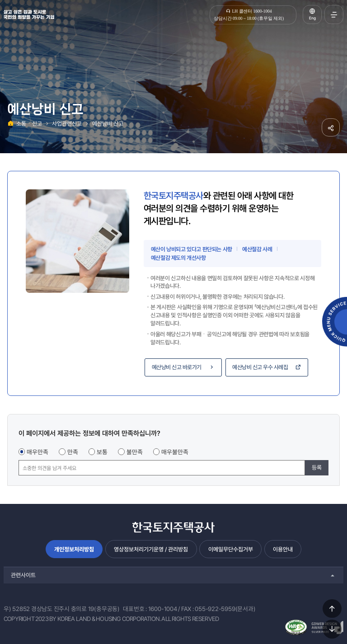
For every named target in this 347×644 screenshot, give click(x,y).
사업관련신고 (67, 124)
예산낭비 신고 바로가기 (183, 367)
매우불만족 (175, 452)
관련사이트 (23, 575)
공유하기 (331, 127)
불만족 (135, 452)
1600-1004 (163, 609)
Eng (312, 18)
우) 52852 (17, 609)
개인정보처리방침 (74, 549)
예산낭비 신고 (108, 124)
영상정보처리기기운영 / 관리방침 (151, 549)
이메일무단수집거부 (231, 549)
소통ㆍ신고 (29, 124)
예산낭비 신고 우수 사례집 (267, 367)
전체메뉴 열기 (334, 14)
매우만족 (38, 452)
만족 (73, 452)
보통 (102, 452)
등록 (317, 468)
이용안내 (283, 549)
